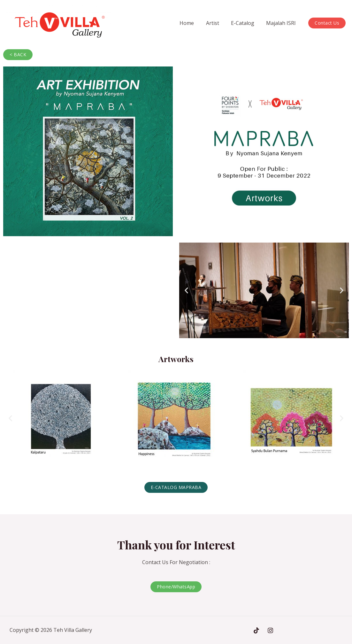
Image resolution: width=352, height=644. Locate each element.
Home (193, 23)
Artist (217, 23)
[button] (186, 290)
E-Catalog (245, 23)
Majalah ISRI (282, 23)
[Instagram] (270, 630)
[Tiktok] (256, 630)
